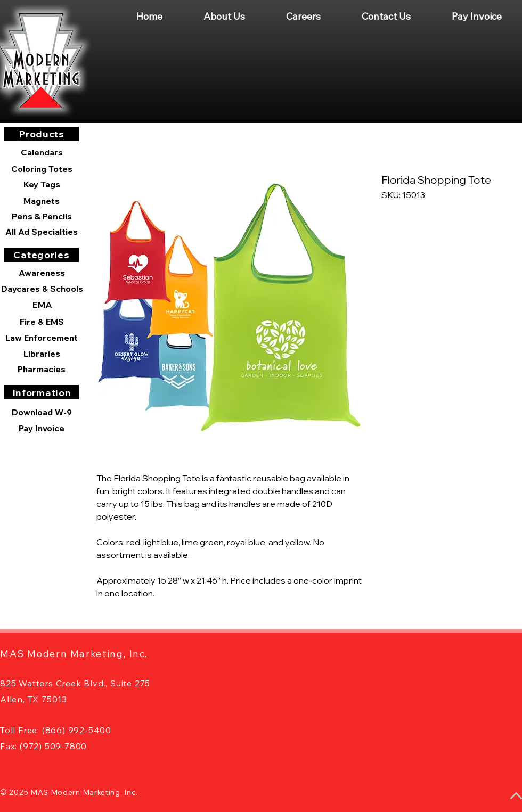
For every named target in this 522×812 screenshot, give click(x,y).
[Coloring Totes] (42, 169)
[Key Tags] (42, 184)
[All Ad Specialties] (42, 232)
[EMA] (42, 305)
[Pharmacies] (42, 369)
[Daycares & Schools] (42, 289)
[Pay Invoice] (42, 428)
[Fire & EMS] (42, 322)
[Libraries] (42, 354)
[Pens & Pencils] (42, 216)
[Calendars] (42, 153)
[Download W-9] (42, 412)
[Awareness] (42, 273)
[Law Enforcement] (42, 338)
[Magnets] (42, 201)
